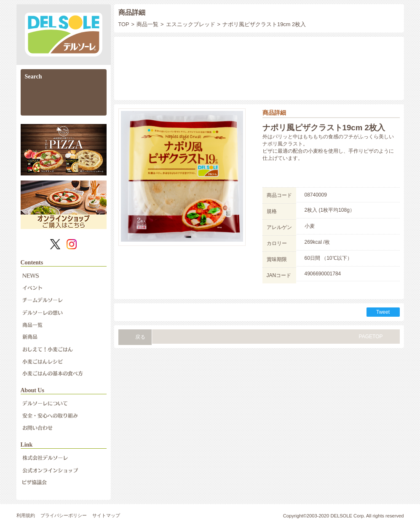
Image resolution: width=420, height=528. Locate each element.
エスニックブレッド (191, 24)
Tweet (383, 312)
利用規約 (26, 515)
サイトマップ (106, 515)
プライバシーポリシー (64, 515)
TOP (124, 24)
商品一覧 (147, 24)
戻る (140, 337)
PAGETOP (371, 337)
